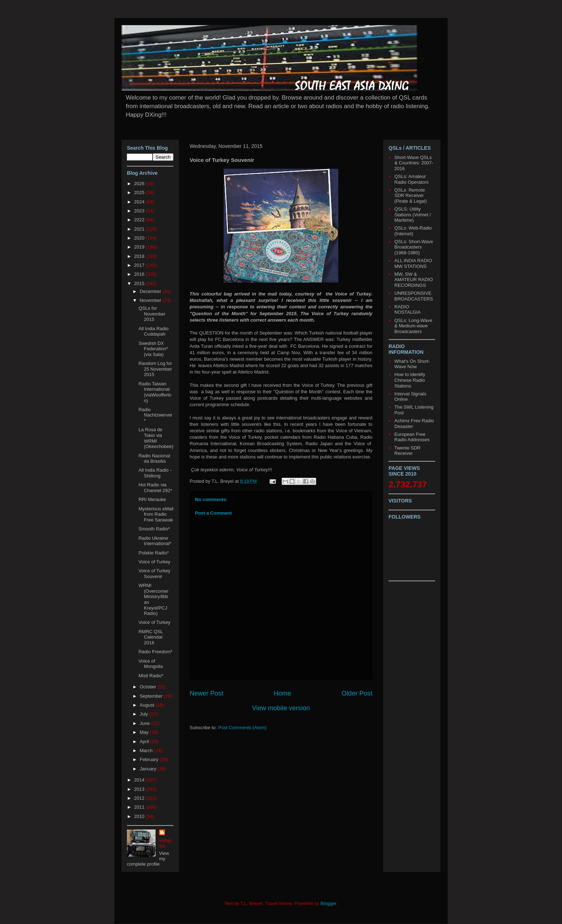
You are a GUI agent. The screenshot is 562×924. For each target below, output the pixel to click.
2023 (140, 211)
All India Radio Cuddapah (153, 331)
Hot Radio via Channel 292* (155, 488)
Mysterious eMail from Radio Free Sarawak (156, 514)
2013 (140, 789)
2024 (140, 202)
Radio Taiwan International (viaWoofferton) (155, 392)
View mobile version (281, 708)
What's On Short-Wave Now (412, 364)
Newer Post (206, 693)
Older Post (357, 693)
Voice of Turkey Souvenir (154, 574)
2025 (140, 192)
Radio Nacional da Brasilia (154, 459)
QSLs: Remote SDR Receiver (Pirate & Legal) (410, 196)
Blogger (328, 903)
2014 (140, 780)
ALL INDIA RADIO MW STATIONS (413, 263)
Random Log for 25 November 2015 (155, 369)
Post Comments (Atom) (242, 728)
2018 (140, 256)
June (146, 723)
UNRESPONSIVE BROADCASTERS (414, 296)
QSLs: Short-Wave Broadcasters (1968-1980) (414, 247)
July (145, 714)
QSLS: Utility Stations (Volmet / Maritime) (413, 215)
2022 (140, 220)
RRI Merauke (152, 499)
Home (283, 693)
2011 (140, 807)
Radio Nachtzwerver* (155, 415)
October (149, 687)
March (147, 750)
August (148, 705)
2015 (140, 283)
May (145, 732)
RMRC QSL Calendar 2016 (151, 637)
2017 (140, 265)
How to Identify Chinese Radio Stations (410, 380)
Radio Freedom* (155, 652)
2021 (140, 229)
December (151, 291)
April (145, 742)
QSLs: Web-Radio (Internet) (413, 231)
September (152, 696)
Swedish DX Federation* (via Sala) (153, 349)
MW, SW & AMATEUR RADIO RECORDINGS (413, 280)
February (150, 759)
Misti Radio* (151, 676)
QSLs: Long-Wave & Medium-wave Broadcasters (413, 326)
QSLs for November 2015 (152, 314)
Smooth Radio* (154, 529)
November (151, 300)
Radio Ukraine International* (155, 541)
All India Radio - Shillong (155, 473)
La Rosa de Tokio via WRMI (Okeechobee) (156, 438)
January (149, 769)
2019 (140, 247)
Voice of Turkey (154, 562)
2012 (140, 798)
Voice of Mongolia (151, 664)
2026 (140, 184)
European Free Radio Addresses (412, 437)
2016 (140, 274)
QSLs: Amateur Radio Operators (411, 179)
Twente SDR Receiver (407, 451)
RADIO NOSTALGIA (407, 310)
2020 (140, 238)
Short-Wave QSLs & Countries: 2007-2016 (414, 163)
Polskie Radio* (154, 553)
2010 (140, 816)
